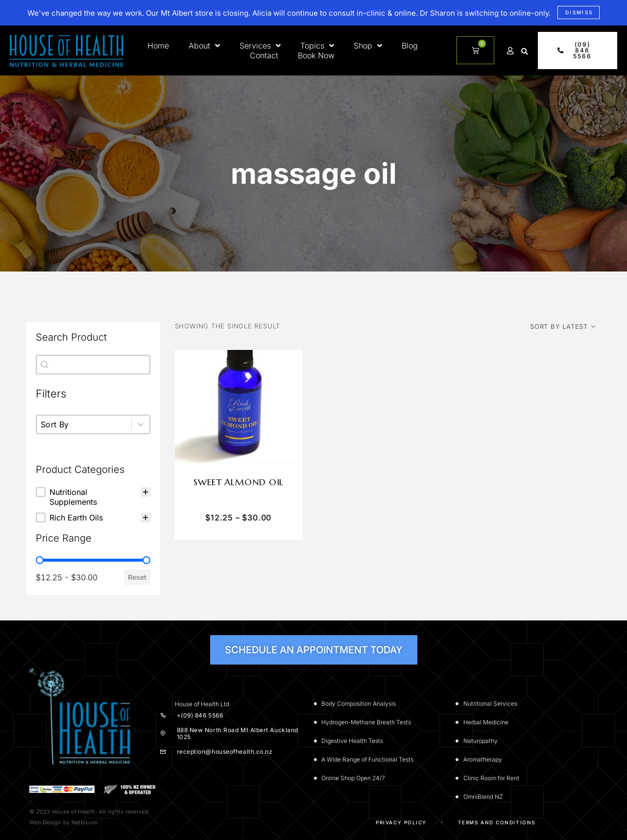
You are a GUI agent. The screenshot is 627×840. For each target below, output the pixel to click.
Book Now (316, 55)
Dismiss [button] (579, 12)
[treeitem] (93, 497)
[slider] (40, 560)
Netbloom (85, 822)
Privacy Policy (401, 822)
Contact (264, 55)
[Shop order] (563, 326)
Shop (368, 46)
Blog (410, 46)
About (204, 46)
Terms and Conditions (497, 822)
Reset (137, 577)
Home (158, 46)
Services (260, 46)
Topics (317, 46)
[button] (525, 51)
